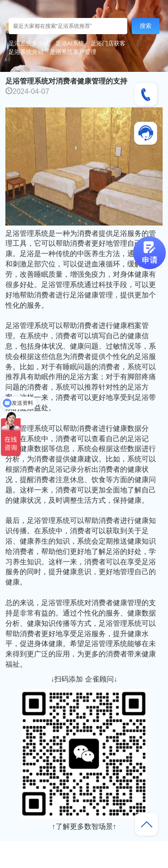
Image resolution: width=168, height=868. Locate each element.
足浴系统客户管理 (73, 52)
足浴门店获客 (108, 43)
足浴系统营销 (26, 52)
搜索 (146, 26)
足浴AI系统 (70, 43)
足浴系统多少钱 (29, 43)
